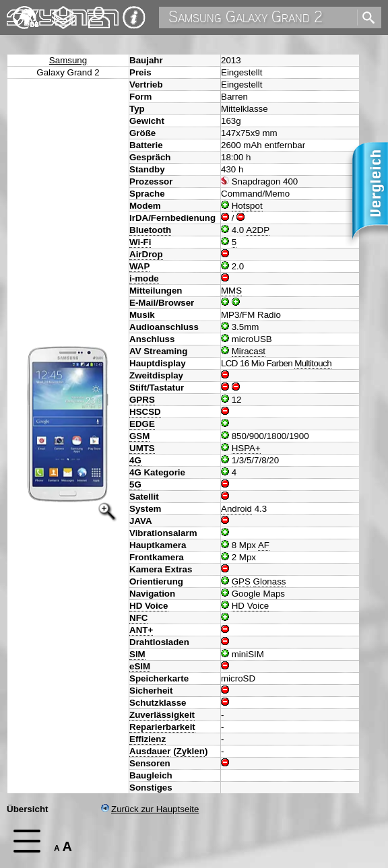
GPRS (142, 400)
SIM (137, 654)
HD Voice (149, 606)
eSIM (140, 666)
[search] (366, 18)
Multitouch (313, 363)
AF (264, 545)
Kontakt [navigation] (99, 12)
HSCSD (145, 412)
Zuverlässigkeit (162, 715)
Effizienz (148, 739)
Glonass (270, 581)
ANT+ (141, 630)
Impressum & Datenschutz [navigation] (134, 18)
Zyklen (191, 751)
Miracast (249, 351)
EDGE (142, 424)
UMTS (142, 448)
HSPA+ (246, 448)
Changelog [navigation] (63, 11)
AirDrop (146, 254)
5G (135, 485)
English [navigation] (26, 11)
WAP (139, 266)
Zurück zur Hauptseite (150, 809)
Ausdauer (150, 751)
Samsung (68, 60)
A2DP (258, 230)
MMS (231, 291)
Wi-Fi (140, 242)
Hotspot (247, 206)
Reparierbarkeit (162, 727)
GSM (139, 436)
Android (236, 509)
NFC (138, 618)
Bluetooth (150, 230)
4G (135, 460)
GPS (241, 581)
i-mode (144, 278)
